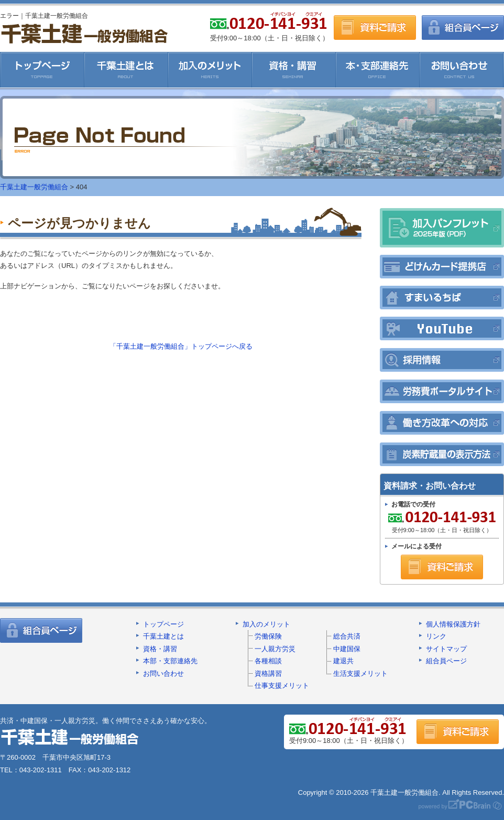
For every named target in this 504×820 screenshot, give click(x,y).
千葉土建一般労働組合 (84, 33)
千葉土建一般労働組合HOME (42, 70)
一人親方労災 (275, 649)
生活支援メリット (360, 673)
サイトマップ (446, 649)
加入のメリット (210, 70)
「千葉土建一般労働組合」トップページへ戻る (181, 346)
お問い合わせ (462, 70)
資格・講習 (294, 70)
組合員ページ (463, 28)
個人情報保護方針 (453, 624)
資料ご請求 (375, 28)
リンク (436, 636)
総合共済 (347, 636)
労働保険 (268, 636)
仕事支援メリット (282, 686)
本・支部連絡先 (378, 70)
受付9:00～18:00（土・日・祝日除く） (441, 522)
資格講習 (268, 673)
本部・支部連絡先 (170, 661)
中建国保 (347, 649)
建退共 (343, 661)
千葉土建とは (126, 70)
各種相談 (268, 661)
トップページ (163, 624)
